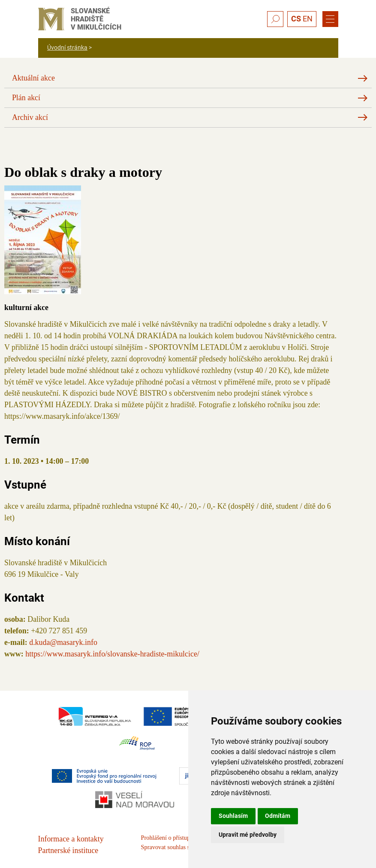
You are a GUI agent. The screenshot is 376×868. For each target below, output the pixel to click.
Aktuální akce (33, 78)
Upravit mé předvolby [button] (248, 835)
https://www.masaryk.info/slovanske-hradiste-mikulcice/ (112, 654)
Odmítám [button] (278, 816)
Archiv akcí (30, 117)
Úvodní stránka (67, 48)
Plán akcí (26, 98)
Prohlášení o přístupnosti (171, 838)
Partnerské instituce (68, 850)
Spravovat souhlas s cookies (176, 847)
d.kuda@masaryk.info (63, 642)
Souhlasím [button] (233, 816)
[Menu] (330, 19)
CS (296, 19)
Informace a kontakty (71, 839)
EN (308, 19)
